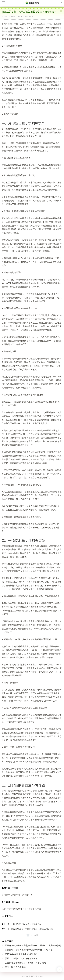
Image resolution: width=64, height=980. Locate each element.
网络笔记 (12, 17)
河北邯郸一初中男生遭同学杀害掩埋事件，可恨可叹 (29, 950)
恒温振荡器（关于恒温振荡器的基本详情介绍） (32, 929)
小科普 (4, 17)
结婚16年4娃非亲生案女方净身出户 (21, 954)
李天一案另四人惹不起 (15, 967)
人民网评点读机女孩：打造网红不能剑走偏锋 (26, 963)
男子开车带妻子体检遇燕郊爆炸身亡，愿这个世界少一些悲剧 (33, 946)
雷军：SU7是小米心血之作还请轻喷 (21, 959)
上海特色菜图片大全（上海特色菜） (27, 924)
